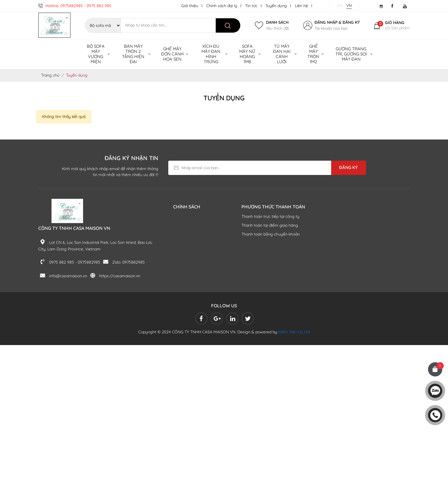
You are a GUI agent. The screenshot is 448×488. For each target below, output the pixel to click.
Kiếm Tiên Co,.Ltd (294, 332)
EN (340, 5)
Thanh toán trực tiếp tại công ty (270, 216)
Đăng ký (351, 22)
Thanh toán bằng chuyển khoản (271, 234)
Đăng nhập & (328, 22)
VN (349, 5)
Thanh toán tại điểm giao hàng (270, 225)
